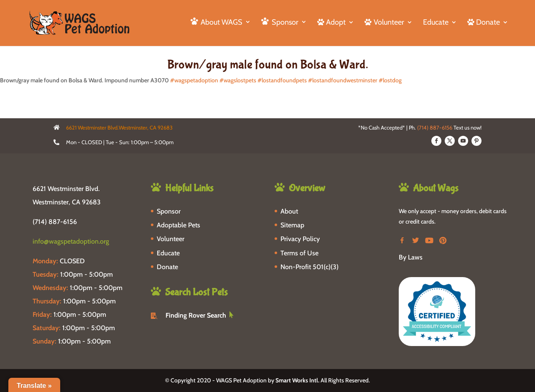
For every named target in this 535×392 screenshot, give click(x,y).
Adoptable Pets (178, 225)
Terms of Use (299, 253)
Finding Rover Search (196, 315)
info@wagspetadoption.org (71, 241)
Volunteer (171, 239)
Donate (167, 267)
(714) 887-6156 (435, 127)
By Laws (411, 257)
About (289, 211)
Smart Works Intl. (297, 380)
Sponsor (169, 211)
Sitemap (292, 225)
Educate (436, 23)
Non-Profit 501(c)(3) (310, 267)
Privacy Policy (300, 239)
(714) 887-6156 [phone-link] (55, 222)
